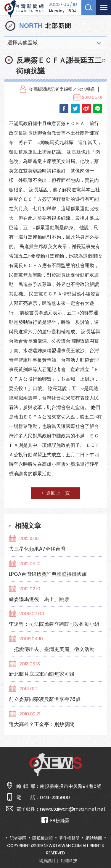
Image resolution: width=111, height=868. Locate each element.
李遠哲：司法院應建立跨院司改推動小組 (54, 624)
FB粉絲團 (55, 820)
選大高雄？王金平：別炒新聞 (42, 724)
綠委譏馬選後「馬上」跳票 (39, 599)
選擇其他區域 (22, 43)
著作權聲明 (69, 838)
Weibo (86, 109)
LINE (98, 109)
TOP (102, 846)
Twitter (75, 109)
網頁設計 (47, 861)
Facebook (64, 109)
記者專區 (18, 838)
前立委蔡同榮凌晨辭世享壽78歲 (45, 699)
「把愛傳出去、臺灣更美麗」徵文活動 (52, 649)
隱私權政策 (43, 838)
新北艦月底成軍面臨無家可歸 (42, 674)
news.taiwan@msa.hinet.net (73, 809)
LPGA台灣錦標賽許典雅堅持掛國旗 (48, 574)
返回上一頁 (58, 493)
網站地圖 (94, 838)
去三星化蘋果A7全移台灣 (37, 549)
